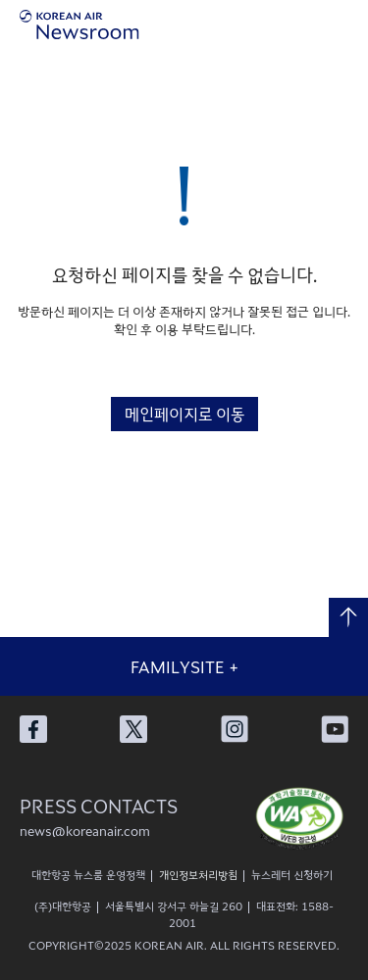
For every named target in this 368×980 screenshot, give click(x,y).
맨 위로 (348, 617)
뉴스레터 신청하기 (292, 874)
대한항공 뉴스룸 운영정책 (88, 874)
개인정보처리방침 (198, 874)
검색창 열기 (309, 24)
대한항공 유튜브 (335, 729)
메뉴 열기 (348, 24)
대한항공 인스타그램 (235, 729)
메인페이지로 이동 (184, 414)
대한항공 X (133, 729)
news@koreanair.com (85, 831)
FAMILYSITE (184, 666)
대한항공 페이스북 (33, 729)
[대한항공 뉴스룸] (79, 24)
